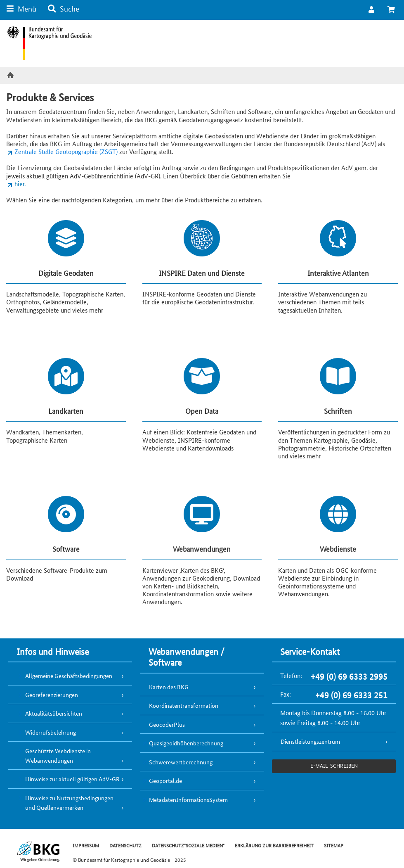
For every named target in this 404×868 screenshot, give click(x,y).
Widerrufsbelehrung (51, 732)
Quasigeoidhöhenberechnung (186, 743)
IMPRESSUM (86, 845)
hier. (20, 184)
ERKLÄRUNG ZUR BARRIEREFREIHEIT (274, 845)
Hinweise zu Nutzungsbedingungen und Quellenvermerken (69, 803)
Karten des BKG (169, 687)
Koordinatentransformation (184, 705)
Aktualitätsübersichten (54, 713)
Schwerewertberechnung (181, 762)
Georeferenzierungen (52, 695)
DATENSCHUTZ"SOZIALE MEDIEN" (188, 845)
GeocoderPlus (167, 724)
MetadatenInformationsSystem (188, 799)
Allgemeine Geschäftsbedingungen (69, 676)
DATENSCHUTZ (125, 845)
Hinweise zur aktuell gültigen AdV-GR (72, 779)
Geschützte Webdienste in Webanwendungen (58, 755)
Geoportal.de (165, 780)
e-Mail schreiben (334, 765)
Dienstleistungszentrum (310, 741)
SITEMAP (334, 845)
